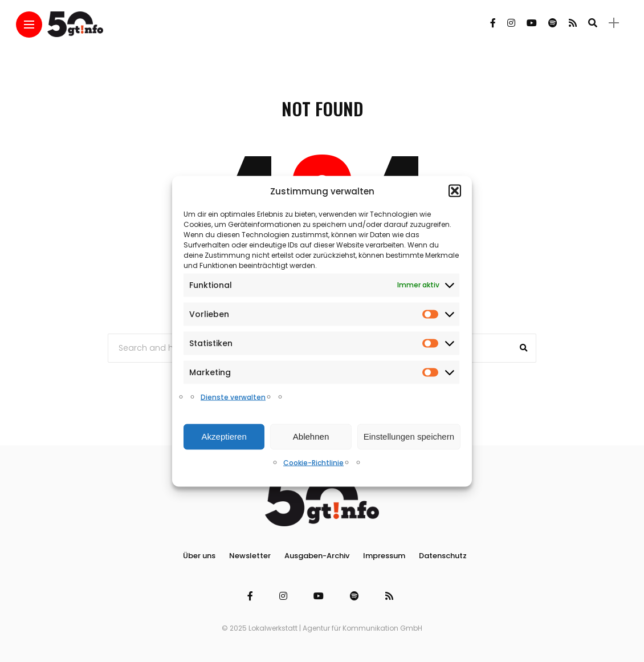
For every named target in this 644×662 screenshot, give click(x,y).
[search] (593, 23)
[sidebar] (614, 23)
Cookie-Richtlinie (313, 462)
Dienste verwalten (233, 397)
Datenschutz (443, 556)
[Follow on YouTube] (532, 23)
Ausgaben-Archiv (317, 556)
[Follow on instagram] (511, 23)
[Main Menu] (29, 25)
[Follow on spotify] (553, 23)
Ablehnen (311, 436)
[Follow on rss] (573, 23)
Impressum (384, 556)
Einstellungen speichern (409, 436)
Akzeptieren (224, 436)
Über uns (199, 556)
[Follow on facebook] (493, 23)
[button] (455, 191)
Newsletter (250, 556)
